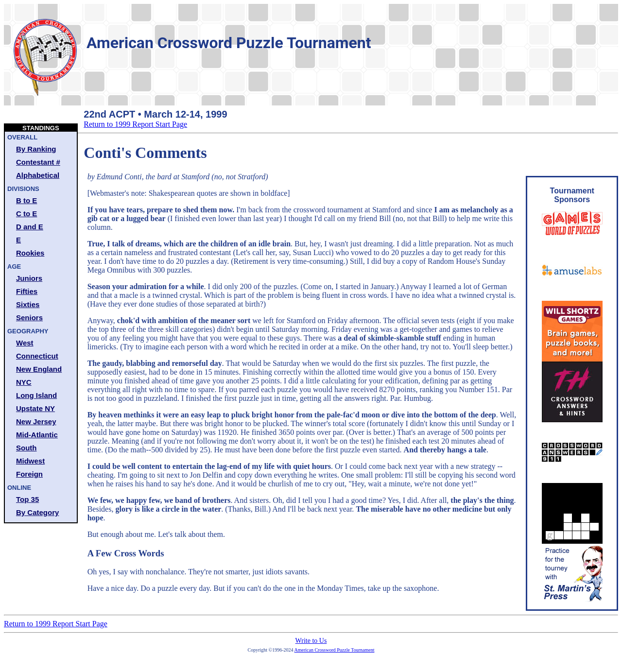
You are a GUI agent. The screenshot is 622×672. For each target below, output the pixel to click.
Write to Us (311, 641)
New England (39, 369)
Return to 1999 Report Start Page (135, 124)
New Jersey (36, 422)
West (25, 343)
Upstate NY (35, 408)
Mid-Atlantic (37, 435)
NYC (24, 382)
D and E (30, 227)
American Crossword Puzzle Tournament (335, 650)
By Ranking (36, 149)
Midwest (30, 461)
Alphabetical (38, 175)
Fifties (27, 291)
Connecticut (37, 356)
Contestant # (38, 162)
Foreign (29, 474)
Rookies (30, 253)
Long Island (36, 395)
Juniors (29, 278)
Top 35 (27, 499)
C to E (26, 214)
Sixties (28, 304)
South (26, 448)
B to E (26, 200)
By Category (37, 512)
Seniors (29, 318)
